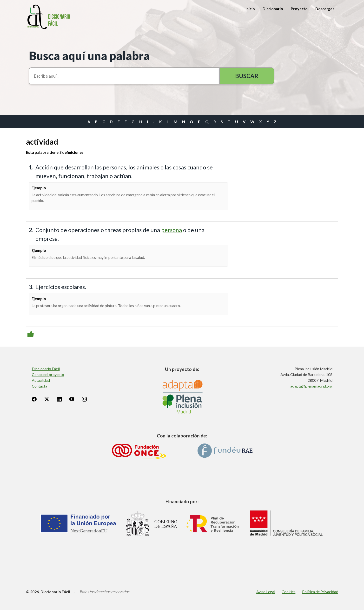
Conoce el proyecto (48, 374)
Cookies (288, 592)
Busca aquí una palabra (89, 56)
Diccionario (273, 9)
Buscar (247, 76)
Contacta (40, 386)
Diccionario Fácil (46, 369)
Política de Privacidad (320, 592)
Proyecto (299, 9)
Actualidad (41, 380)
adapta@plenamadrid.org (311, 386)
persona (172, 230)
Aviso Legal (266, 592)
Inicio (250, 9)
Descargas (325, 9)
